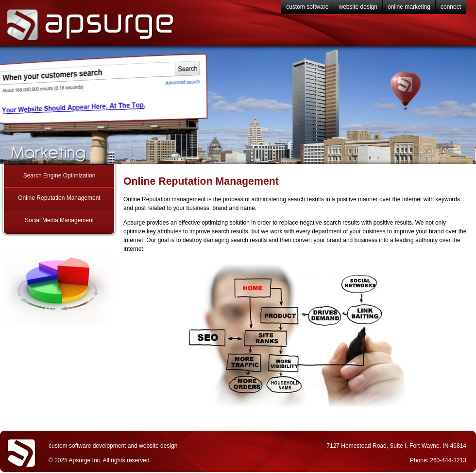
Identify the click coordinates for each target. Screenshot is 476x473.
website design (358, 7)
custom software (307, 7)
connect (451, 7)
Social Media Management (59, 220)
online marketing (409, 7)
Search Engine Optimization (59, 175)
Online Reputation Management (59, 198)
